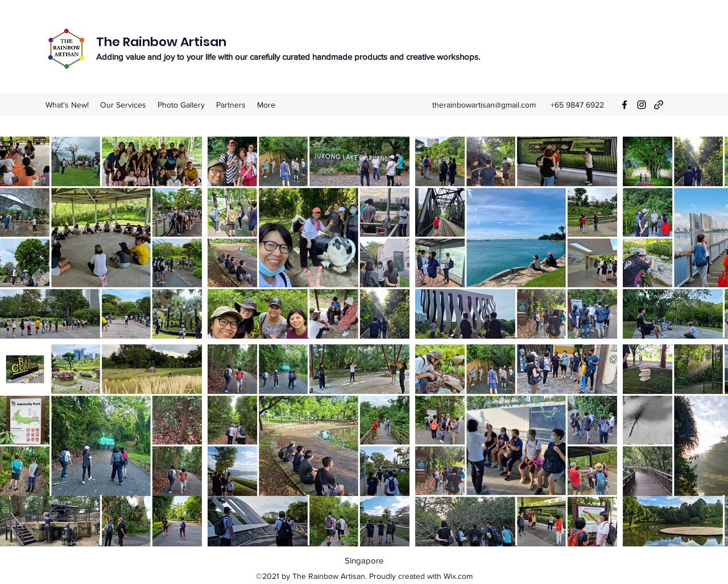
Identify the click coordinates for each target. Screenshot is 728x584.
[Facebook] (624, 105)
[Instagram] (642, 105)
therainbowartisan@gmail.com (484, 105)
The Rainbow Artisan (161, 42)
